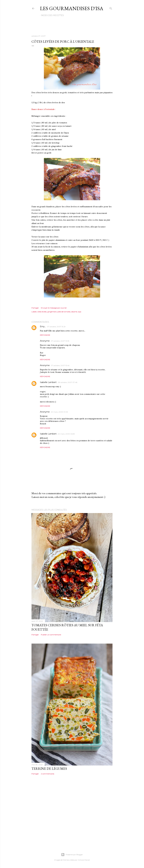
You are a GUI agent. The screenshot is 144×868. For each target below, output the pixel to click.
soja (80, 312)
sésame (74, 312)
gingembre (52, 312)
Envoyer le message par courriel (54, 308)
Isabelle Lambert (48, 382)
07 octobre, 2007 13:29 (56, 327)
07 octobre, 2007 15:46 (60, 365)
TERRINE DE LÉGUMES (49, 769)
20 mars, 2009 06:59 (66, 434)
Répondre (45, 335)
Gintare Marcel (84, 860)
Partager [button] (35, 308)
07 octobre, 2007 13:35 (60, 341)
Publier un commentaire (51, 635)
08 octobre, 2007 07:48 (67, 382)
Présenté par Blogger (72, 855)
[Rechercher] (111, 8)
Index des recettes (52, 15)
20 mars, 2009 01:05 (59, 412)
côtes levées (42, 312)
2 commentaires (48, 774)
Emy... (43, 327)
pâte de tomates (64, 312)
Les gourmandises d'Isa (72, 8)
